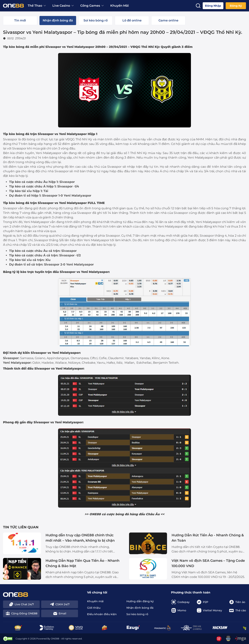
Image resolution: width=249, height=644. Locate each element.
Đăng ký (236, 6)
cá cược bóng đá (115, 514)
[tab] (20, 21)
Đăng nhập (213, 6)
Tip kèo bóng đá (16, 47)
